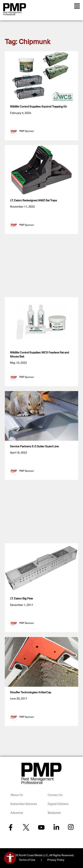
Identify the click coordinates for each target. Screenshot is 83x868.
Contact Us (55, 795)
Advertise (17, 813)
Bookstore (54, 813)
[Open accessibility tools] (10, 858)
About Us (17, 795)
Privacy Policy (56, 860)
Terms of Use (27, 860)
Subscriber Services (24, 804)
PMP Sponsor (27, 131)
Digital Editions (58, 804)
